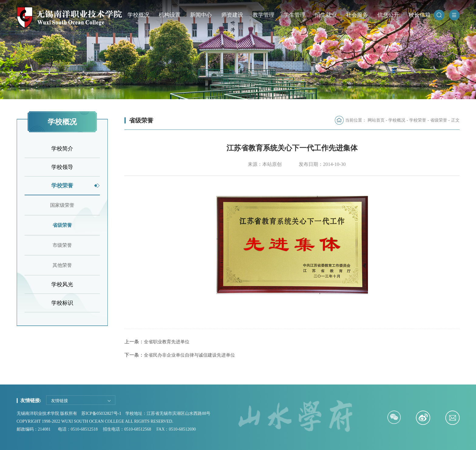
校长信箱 (420, 15)
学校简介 (62, 149)
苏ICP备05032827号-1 (101, 413)
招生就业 (326, 15)
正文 (455, 120)
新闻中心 (201, 15)
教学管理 (263, 15)
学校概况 (138, 15)
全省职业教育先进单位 (167, 342)
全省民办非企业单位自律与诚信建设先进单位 (189, 355)
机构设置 (170, 15)
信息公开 (388, 15)
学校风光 (62, 284)
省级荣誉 (62, 225)
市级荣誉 (62, 245)
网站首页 (376, 120)
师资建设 (232, 15)
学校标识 (62, 303)
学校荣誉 (62, 186)
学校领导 (62, 167)
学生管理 (294, 15)
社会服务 (357, 15)
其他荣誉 (62, 265)
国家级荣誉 (62, 205)
